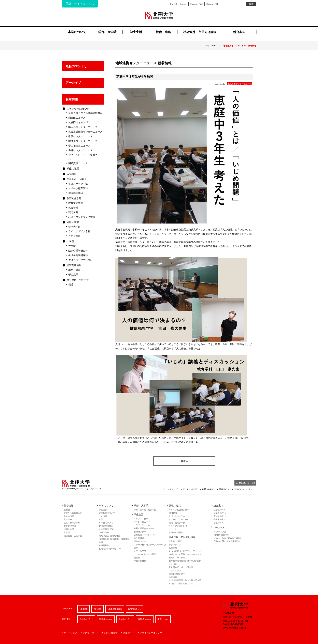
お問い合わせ (208, 489)
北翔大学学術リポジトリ (110, 549)
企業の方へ (219, 523)
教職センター (140, 532)
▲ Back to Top (245, 483)
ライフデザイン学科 (79, 231)
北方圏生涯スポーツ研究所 (181, 567)
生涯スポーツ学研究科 (81, 260)
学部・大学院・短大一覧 (145, 510)
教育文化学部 (74, 198)
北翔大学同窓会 (106, 526)
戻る (186, 461)
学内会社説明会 (176, 532)
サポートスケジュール (179, 519)
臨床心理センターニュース (83, 127)
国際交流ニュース (78, 163)
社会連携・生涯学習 (78, 280)
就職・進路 (163, 32)
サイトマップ (172, 489)
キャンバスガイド (142, 522)
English (174, 4)
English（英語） (221, 532)
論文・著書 (74, 270)
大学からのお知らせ (78, 109)
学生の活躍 (73, 169)
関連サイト (224, 489)
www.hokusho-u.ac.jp (234, 628)
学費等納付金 (140, 561)
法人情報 (103, 516)
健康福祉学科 (76, 193)
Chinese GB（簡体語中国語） (227, 541)
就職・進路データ (177, 523)
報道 (71, 285)
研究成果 (73, 275)
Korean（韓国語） (222, 535)
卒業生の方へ (220, 513)
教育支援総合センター (144, 528)
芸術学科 (73, 212)
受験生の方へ (220, 516)
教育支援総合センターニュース (85, 132)
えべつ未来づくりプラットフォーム (185, 551)
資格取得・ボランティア (145, 535)
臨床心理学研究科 (78, 251)
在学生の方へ (220, 510)
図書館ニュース (77, 118)
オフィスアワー (141, 551)
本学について (77, 32)
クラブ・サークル (142, 525)
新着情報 (72, 99)
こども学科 (74, 236)
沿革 (101, 519)
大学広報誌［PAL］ (108, 529)
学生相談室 (139, 538)
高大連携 (173, 548)
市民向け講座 (175, 541)
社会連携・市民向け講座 (200, 32)
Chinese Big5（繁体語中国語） (228, 538)
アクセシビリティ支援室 (145, 554)
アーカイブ (73, 83)
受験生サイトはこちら (80, 4)
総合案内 (239, 32)
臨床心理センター (177, 574)
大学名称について (107, 513)
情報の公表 (104, 532)
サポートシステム (177, 516)
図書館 (137, 558)
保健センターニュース (81, 150)
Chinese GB (212, 4)
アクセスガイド (190, 489)
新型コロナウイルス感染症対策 (85, 113)
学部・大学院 (107, 32)
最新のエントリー (78, 66)
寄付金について (106, 523)
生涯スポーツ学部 (76, 179)
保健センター (140, 541)
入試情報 (72, 174)
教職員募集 (104, 545)
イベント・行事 (141, 519)
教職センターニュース (81, 136)
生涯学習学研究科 (78, 255)
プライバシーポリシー (244, 489)
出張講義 (173, 577)
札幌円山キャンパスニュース (84, 122)
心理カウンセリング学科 (82, 217)
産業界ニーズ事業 (177, 558)
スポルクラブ (175, 571)
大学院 (70, 241)
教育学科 (73, 208)
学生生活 (136, 32)
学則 (101, 542)
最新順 (67, 510)
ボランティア (175, 545)
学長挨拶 (103, 510)
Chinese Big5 (196, 4)
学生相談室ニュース (79, 146)
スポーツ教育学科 (78, 188)
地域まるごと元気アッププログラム (185, 554)
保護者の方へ (220, 519)
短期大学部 (73, 222)
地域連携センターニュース (83, 141)
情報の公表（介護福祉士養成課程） (115, 539)
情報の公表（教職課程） (110, 536)
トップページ (211, 46)
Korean (184, 4)
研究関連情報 (74, 265)
